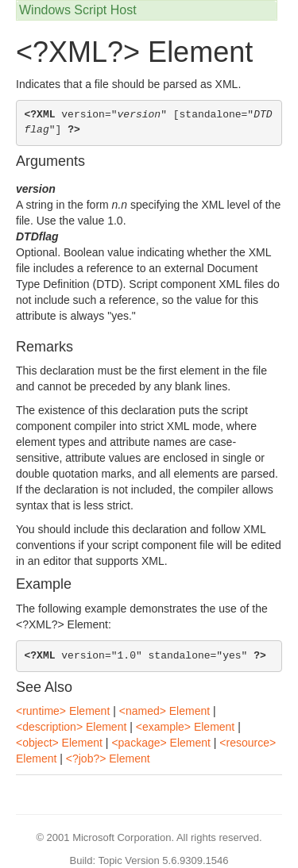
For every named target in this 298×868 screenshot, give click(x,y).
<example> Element (186, 727)
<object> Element (59, 743)
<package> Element (161, 743)
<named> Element (164, 711)
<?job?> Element (108, 759)
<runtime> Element (63, 711)
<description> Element (71, 727)
